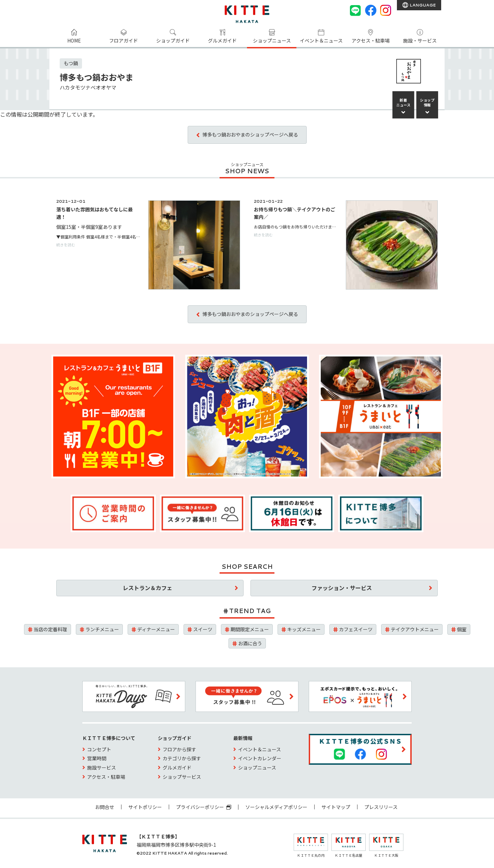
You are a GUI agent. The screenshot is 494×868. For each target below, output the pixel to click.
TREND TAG (250, 611)
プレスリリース (381, 807)
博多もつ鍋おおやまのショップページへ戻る (250, 134)
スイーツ (203, 629)
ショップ (427, 103)
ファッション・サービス (342, 588)
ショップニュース (272, 40)
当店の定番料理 (50, 629)
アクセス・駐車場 (371, 40)
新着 (403, 103)
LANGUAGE (422, 5)
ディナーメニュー (156, 629)
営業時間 (97, 758)
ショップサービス (182, 777)
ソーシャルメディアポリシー (276, 807)
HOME (74, 40)
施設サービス (102, 767)
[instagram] (386, 10)
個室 (462, 629)
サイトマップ (336, 807)
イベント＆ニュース (321, 40)
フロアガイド (123, 40)
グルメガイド (222, 40)
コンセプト (99, 749)
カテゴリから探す (182, 758)
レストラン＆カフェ (148, 588)
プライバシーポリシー (204, 807)
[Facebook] (370, 10)
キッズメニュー (304, 629)
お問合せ (105, 807)
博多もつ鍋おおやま (97, 77)
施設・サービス (420, 40)
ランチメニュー (102, 629)
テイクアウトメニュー (415, 629)
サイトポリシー (145, 807)
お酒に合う (250, 643)
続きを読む (66, 245)
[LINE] (355, 10)
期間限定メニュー (250, 629)
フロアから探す (179, 749)
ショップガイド (173, 40)
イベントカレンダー (260, 758)
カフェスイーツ (356, 629)
